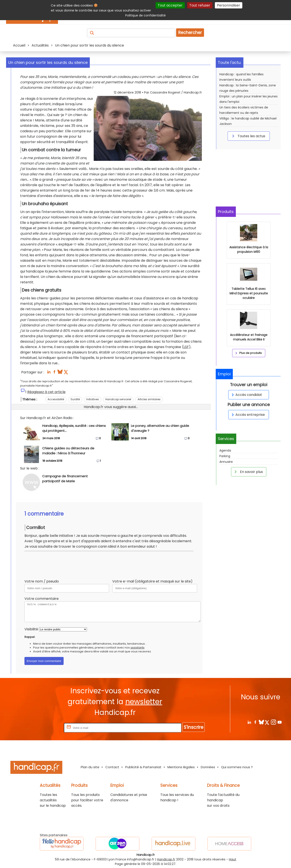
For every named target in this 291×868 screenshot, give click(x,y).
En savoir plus (248, 472)
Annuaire (226, 462)
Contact (112, 767)
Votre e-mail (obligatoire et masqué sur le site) (152, 581)
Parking (225, 456)
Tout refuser (200, 5)
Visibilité (31, 629)
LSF (186, 347)
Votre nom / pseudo (42, 581)
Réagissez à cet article (46, 392)
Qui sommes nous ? (237, 767)
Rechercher (190, 33)
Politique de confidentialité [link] (145, 15)
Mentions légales (181, 767)
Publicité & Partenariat (143, 767)
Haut (233, 859)
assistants (137, 648)
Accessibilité (56, 399)
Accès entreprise (248, 415)
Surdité (75, 399)
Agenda (225, 450)
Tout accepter (170, 5)
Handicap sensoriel (118, 399)
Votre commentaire (42, 599)
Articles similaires (149, 399)
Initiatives (93, 399)
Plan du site (90, 767)
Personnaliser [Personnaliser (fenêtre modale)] (229, 5)
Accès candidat (246, 395)
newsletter (144, 702)
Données (208, 767)
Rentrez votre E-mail (46, 728)
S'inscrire (194, 727)
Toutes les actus (248, 136)
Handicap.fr (166, 859)
